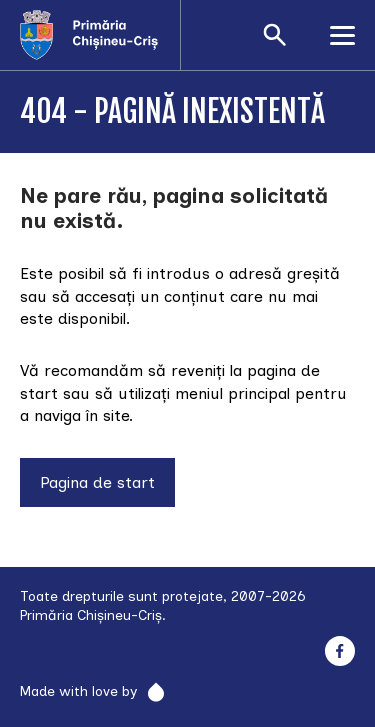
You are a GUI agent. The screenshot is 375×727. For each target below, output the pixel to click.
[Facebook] (339, 651)
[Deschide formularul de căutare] (275, 35)
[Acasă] (100, 35)
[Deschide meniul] (342, 35)
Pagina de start (97, 482)
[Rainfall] (150, 692)
